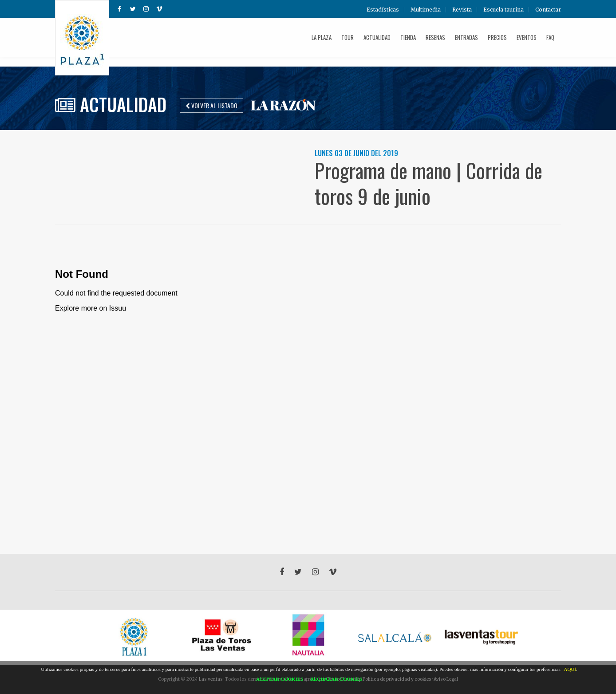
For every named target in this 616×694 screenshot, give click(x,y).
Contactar (548, 10)
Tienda (408, 37)
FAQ (550, 37)
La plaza (322, 37)
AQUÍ (570, 669)
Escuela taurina (503, 10)
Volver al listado (211, 105)
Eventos (527, 37)
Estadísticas (383, 10)
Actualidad (377, 37)
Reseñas (435, 37)
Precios (497, 37)
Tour (347, 37)
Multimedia (426, 10)
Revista (462, 10)
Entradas (466, 37)
